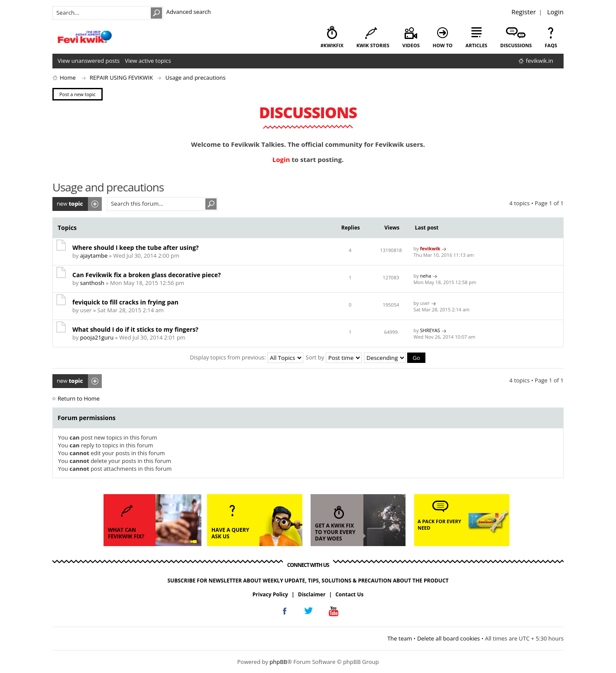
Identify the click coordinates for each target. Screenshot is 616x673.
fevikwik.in (540, 61)
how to (443, 45)
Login (555, 12)
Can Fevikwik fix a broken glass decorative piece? (147, 275)
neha (426, 276)
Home (68, 78)
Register (524, 12)
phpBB (278, 662)
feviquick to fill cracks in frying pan (125, 302)
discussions (516, 45)
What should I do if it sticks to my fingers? (135, 329)
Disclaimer (312, 594)
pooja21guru (97, 337)
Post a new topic (77, 204)
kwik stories (373, 45)
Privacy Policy (270, 594)
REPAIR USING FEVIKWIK (121, 78)
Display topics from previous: (246, 357)
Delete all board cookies (449, 638)
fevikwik (430, 248)
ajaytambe (94, 256)
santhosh (92, 283)
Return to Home (79, 398)
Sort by (334, 357)
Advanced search (189, 12)
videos (411, 45)
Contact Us (349, 594)
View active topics (148, 61)
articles (477, 45)
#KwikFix (332, 45)
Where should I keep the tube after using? (136, 248)
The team (400, 638)
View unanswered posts (89, 61)
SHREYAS (430, 330)
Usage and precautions (196, 78)
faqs (551, 45)
